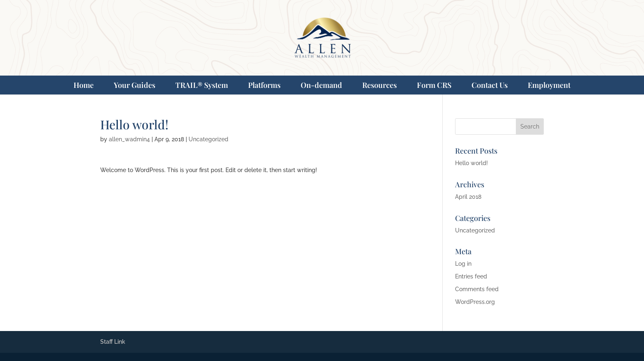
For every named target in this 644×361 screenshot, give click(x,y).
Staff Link (113, 342)
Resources (379, 85)
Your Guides (135, 85)
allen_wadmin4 (129, 139)
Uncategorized (208, 139)
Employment (549, 85)
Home (84, 85)
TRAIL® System (202, 85)
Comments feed (477, 289)
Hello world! (471, 163)
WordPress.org (475, 302)
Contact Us (490, 85)
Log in (463, 264)
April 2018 (468, 197)
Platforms (264, 85)
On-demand (321, 85)
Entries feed (471, 276)
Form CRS (434, 85)
